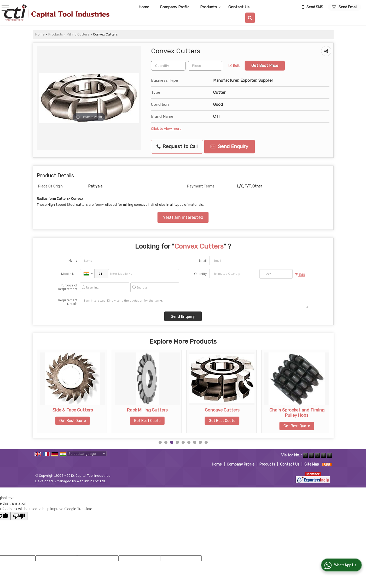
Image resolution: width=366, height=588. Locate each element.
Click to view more (166, 128)
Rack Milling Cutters (222, 410)
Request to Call (177, 146)
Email (203, 260)
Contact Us (239, 7)
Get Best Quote (73, 421)
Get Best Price (265, 66)
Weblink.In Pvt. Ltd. (91, 481)
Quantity (200, 274)
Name (73, 260)
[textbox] (205, 66)
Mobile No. (69, 274)
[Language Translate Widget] (87, 454)
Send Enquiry (229, 146)
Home (144, 7)
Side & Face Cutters (147, 410)
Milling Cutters (78, 34)
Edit (234, 66)
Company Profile (175, 7)
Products (210, 7)
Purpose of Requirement (68, 287)
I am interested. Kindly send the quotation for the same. (194, 302)
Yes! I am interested (183, 217)
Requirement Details (68, 302)
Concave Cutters (297, 410)
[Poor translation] (19, 516)
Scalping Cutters (73, 410)
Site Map (312, 464)
